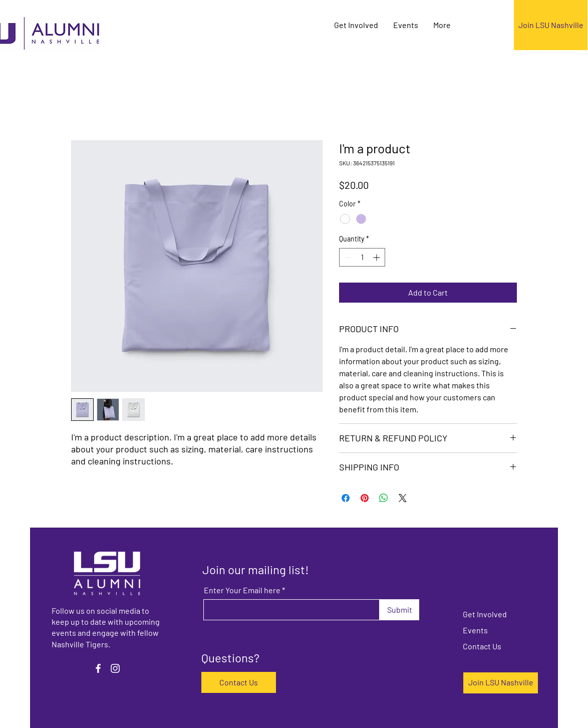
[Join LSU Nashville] (551, 25)
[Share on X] (403, 498)
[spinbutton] (362, 257)
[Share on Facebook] (346, 498)
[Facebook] (98, 668)
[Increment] (377, 257)
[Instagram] (115, 668)
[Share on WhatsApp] (384, 498)
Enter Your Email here (242, 590)
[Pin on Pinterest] (365, 498)
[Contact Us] (239, 682)
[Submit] (399, 610)
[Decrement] (347, 257)
